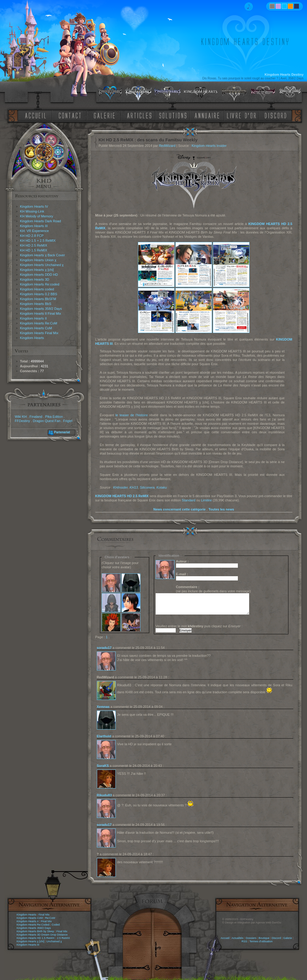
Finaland (36, 417)
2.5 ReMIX (64, 938)
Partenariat (62, 432)
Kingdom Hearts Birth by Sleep (35, 931)
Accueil (225, 938)
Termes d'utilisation (261, 941)
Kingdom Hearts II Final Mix (41, 313)
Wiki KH (21, 417)
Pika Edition (54, 417)
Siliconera (147, 487)
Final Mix (44, 915)
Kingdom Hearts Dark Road (41, 221)
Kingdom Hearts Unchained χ (42, 265)
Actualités (237, 938)
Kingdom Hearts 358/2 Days (41, 309)
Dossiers (251, 938)
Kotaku (161, 487)
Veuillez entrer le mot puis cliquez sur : (199, 626)
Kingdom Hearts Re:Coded (33, 925)
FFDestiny (23, 421)
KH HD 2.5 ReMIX (34, 245)
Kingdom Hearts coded (37, 289)
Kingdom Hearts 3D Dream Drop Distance (42, 935)
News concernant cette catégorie (179, 509)
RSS (244, 941)
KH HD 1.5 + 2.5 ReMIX (38, 241)
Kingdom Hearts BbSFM (38, 299)
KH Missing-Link (32, 211)
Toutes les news (221, 509)
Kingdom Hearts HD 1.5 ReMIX (36, 938)
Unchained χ (54, 941)
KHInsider (121, 487)
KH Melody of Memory (37, 216)
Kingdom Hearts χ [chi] (37, 270)
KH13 (134, 487)
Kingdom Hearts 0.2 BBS (39, 294)
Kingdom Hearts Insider (209, 146)
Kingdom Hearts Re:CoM (39, 323)
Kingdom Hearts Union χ (38, 260)
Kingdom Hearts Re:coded (40, 284)
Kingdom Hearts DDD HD (39, 275)
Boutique (264, 938)
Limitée (206, 500)
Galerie (288, 938)
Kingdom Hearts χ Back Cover (43, 255)
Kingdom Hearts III (34, 226)
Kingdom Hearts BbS (36, 304)
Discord (276, 938)
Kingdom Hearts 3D (35, 279)
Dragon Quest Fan (47, 421)
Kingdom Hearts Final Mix (39, 333)
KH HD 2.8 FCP (32, 236)
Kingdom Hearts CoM (36, 328)
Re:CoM (50, 918)
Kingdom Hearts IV (34, 206)
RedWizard (167, 146)
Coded (56, 925)
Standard (189, 500)
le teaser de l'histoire (132, 415)
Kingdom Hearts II (34, 318)
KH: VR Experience (35, 231)
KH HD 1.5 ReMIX (34, 250)
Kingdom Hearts (32, 338)
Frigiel (68, 421)
